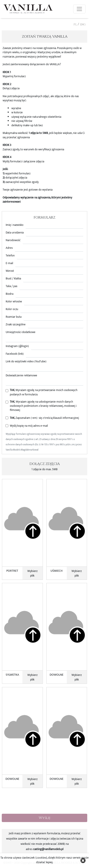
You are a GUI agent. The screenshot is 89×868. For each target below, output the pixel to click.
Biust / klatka (13, 279)
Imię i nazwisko (15, 225)
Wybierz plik (32, 573)
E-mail (9, 263)
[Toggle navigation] (79, 9)
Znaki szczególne (16, 325)
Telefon (10, 256)
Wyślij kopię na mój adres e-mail (29, 426)
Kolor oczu (12, 309)
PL (75, 25)
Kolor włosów (14, 302)
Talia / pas (11, 286)
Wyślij (44, 818)
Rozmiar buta (14, 317)
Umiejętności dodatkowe (21, 332)
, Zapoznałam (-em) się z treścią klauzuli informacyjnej (44, 418)
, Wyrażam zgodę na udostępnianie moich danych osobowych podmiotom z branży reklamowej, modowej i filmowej (43, 406)
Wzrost (10, 271)
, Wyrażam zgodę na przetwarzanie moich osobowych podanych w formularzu (44, 392)
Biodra (10, 294)
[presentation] (45, 802)
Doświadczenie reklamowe (21, 376)
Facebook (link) (15, 354)
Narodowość (13, 240)
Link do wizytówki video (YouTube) (26, 362)
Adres (9, 248)
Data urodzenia (15, 233)
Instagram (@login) (17, 346)
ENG (83, 25)
